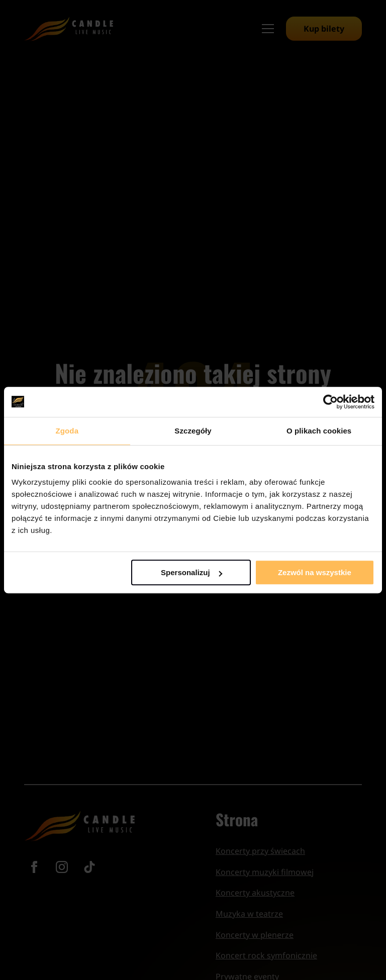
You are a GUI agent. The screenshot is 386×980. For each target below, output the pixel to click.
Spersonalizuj (191, 572)
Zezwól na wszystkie (315, 572)
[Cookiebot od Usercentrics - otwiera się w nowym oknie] (330, 402)
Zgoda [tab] (67, 431)
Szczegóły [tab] (193, 431)
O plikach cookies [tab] (319, 431)
